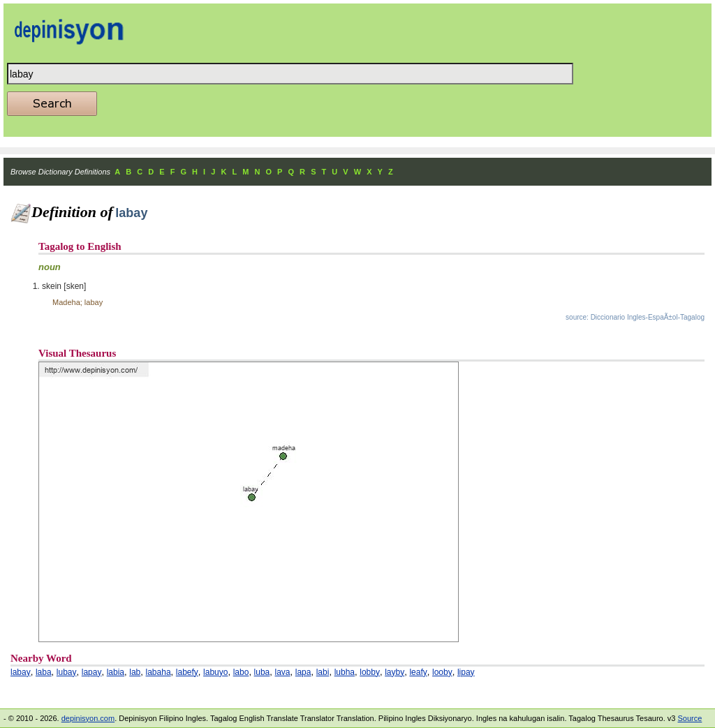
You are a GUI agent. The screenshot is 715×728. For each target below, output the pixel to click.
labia (116, 672)
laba (44, 672)
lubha (345, 672)
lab (135, 672)
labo (241, 672)
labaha (159, 672)
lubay (67, 672)
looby (442, 672)
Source (690, 718)
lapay (92, 672)
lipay (466, 672)
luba (262, 672)
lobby (370, 672)
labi (323, 672)
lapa (303, 672)
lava (283, 672)
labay (21, 672)
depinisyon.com (88, 718)
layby (395, 672)
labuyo (215, 672)
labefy (187, 672)
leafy (418, 672)
